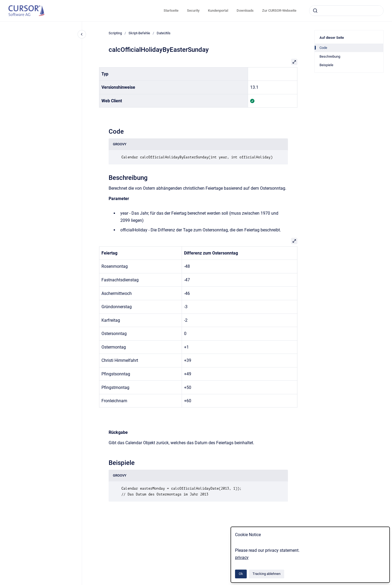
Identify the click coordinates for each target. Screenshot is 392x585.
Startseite (171, 10)
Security (193, 10)
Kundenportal (218, 10)
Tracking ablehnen (267, 574)
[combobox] (346, 11)
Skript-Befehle (139, 33)
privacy (242, 558)
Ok (241, 574)
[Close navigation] (82, 34)
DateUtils (164, 33)
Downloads (245, 10)
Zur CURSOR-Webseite (279, 10)
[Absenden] (315, 11)
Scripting (115, 33)
